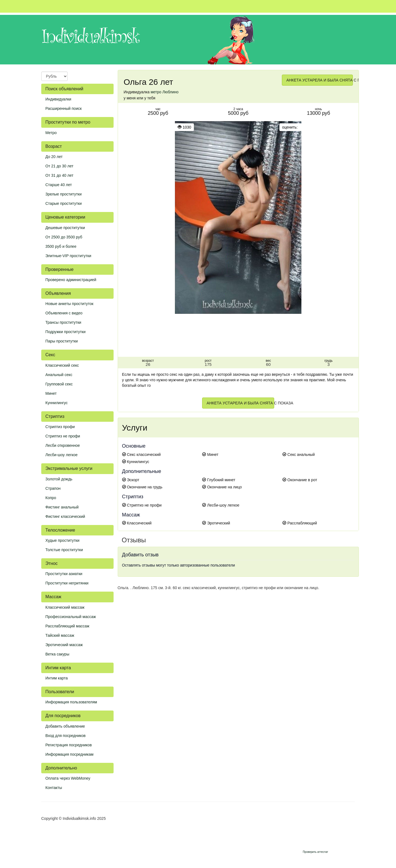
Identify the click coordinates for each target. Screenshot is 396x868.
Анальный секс (59, 375)
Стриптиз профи (60, 427)
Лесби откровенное (63, 445)
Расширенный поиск (64, 108)
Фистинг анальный (62, 507)
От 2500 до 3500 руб (64, 237)
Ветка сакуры (57, 654)
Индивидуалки (58, 99)
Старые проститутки (64, 203)
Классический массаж (65, 607)
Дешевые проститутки (65, 228)
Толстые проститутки (64, 550)
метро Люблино (165, 92)
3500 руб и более (61, 246)
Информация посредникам (69, 754)
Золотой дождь (59, 479)
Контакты (54, 788)
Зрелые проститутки (64, 194)
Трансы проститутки (63, 322)
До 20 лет (54, 157)
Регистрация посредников (69, 745)
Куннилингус (57, 403)
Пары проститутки (62, 341)
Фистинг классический (65, 516)
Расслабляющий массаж (67, 626)
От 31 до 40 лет (59, 175)
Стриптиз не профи (63, 436)
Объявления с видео (64, 313)
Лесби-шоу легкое (61, 455)
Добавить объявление (65, 726)
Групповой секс (59, 384)
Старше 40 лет (59, 185)
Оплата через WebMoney (68, 778)
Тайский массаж (60, 635)
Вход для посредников (65, 736)
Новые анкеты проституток (69, 304)
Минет (51, 393)
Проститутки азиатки (64, 574)
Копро (51, 498)
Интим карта (57, 678)
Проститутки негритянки (67, 583)
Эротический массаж (64, 645)
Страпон (53, 488)
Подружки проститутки (65, 332)
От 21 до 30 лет (59, 166)
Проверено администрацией (71, 280)
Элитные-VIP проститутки (68, 256)
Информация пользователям (71, 702)
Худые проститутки (62, 540)
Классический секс (62, 365)
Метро (51, 133)
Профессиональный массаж (71, 617)
